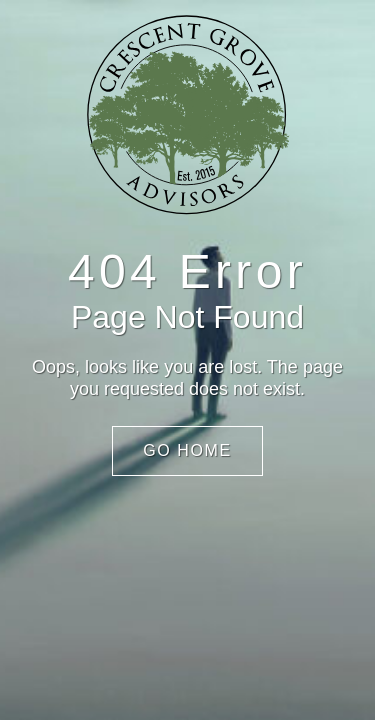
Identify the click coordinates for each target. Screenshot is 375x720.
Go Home (187, 450)
